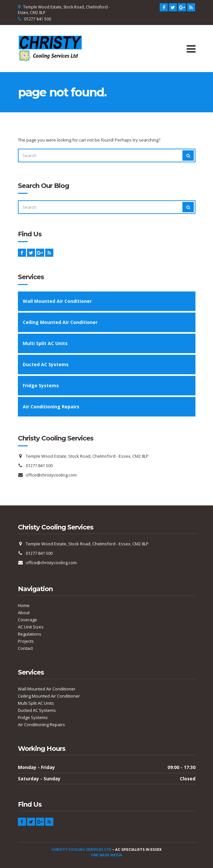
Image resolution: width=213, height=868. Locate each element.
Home (24, 605)
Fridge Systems (41, 385)
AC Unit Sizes (31, 627)
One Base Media (106, 855)
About (24, 613)
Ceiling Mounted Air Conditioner (60, 322)
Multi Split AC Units (45, 343)
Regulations (30, 634)
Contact (25, 648)
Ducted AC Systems (46, 364)
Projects (26, 641)
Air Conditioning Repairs (51, 407)
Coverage (27, 620)
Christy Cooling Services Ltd (81, 850)
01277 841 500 (38, 19)
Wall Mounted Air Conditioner (57, 301)
